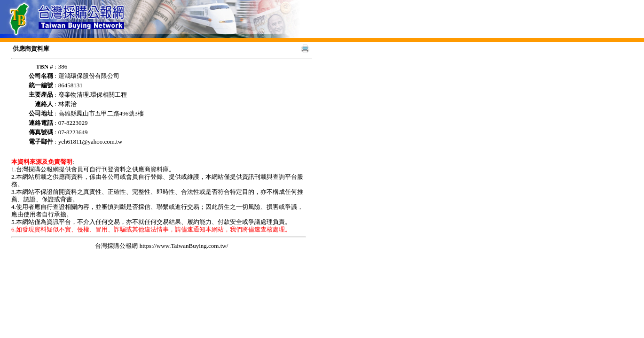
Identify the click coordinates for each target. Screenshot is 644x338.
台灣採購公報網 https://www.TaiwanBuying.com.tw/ (161, 246)
